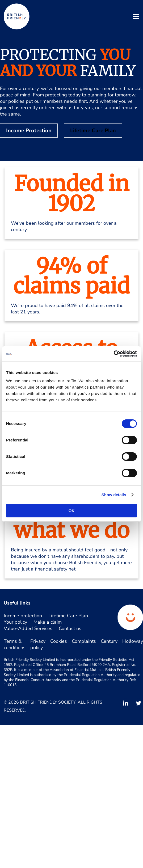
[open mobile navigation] (136, 17)
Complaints (84, 641)
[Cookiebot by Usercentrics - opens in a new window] (114, 354)
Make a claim (48, 622)
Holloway (133, 641)
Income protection (23, 616)
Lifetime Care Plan (93, 131)
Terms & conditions (15, 644)
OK (72, 511)
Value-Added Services (28, 628)
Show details (114, 495)
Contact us (70, 628)
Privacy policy (38, 644)
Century (109, 641)
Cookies (59, 641)
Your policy (15, 622)
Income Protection (29, 131)
